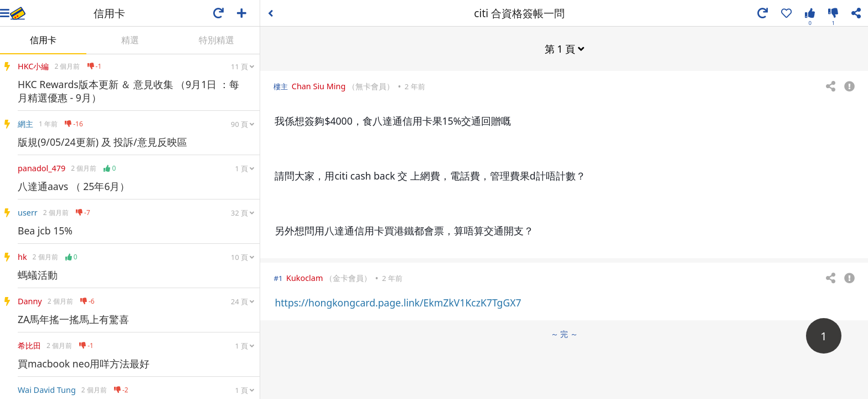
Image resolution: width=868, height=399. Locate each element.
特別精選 (216, 40)
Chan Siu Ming (319, 86)
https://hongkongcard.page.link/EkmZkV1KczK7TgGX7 (398, 303)
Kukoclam (304, 278)
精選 (130, 40)
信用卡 (43, 40)
